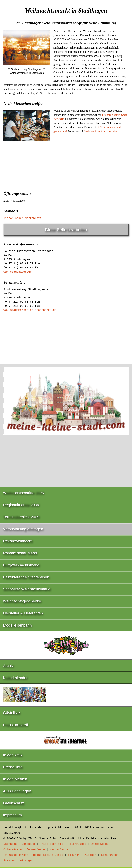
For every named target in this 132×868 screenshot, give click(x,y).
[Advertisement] (66, 170)
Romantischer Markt (20, 553)
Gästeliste (12, 713)
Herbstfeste (59, 850)
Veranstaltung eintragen (23, 529)
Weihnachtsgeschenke (22, 601)
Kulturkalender (15, 678)
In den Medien (15, 779)
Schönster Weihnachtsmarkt (27, 589)
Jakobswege (99, 844)
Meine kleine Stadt (48, 855)
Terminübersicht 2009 (21, 517)
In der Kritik (13, 755)
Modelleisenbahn (17, 625)
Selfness (10, 844)
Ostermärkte (13, 850)
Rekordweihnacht (18, 541)
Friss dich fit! (52, 844)
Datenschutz (14, 803)
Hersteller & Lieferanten (23, 613)
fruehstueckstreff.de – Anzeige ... (102, 131)
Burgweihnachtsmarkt (21, 565)
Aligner (90, 855)
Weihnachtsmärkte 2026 (24, 493)
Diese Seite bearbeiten (66, 230)
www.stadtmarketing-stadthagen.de (30, 310)
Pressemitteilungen (18, 861)
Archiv (8, 666)
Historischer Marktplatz (22, 218)
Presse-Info (13, 767)
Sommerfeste (36, 850)
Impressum (12, 815)
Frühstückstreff (16, 725)
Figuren (74, 855)
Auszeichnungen (17, 791)
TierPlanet (78, 844)
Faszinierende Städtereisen (26, 577)
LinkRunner (109, 855)
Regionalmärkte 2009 (21, 505)
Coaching (28, 844)
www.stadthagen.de (17, 272)
